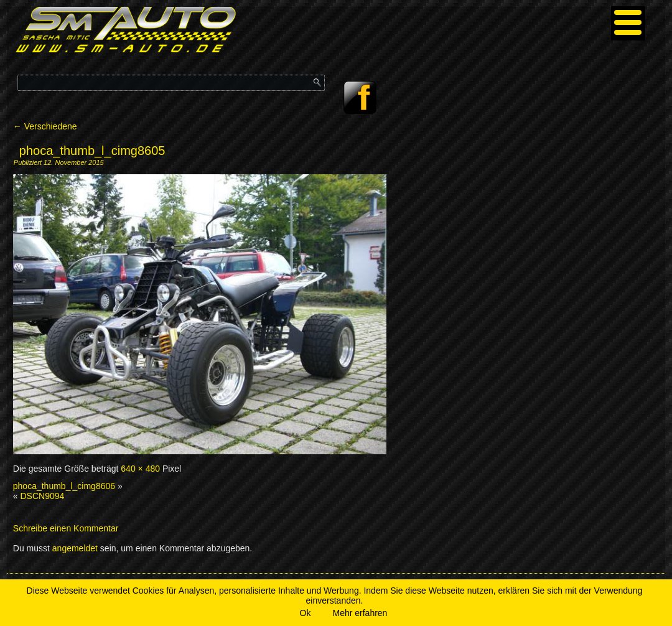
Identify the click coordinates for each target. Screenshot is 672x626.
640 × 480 (140, 469)
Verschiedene (45, 126)
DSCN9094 (42, 496)
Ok (306, 613)
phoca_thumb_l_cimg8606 (64, 486)
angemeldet (75, 548)
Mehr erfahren (360, 613)
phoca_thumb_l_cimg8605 (92, 151)
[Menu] (628, 23)
